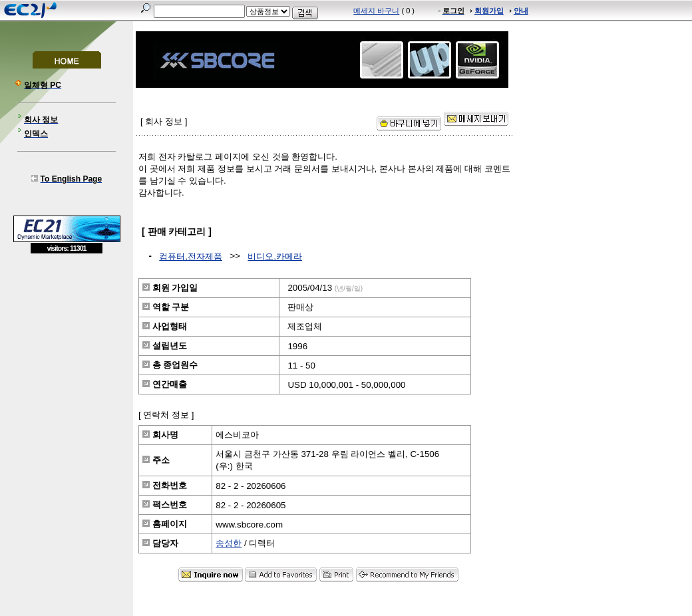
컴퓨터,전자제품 (191, 256)
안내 (521, 11)
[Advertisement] (67, 351)
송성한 (229, 543)
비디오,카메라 (275, 256)
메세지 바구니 (376, 11)
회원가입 (489, 11)
